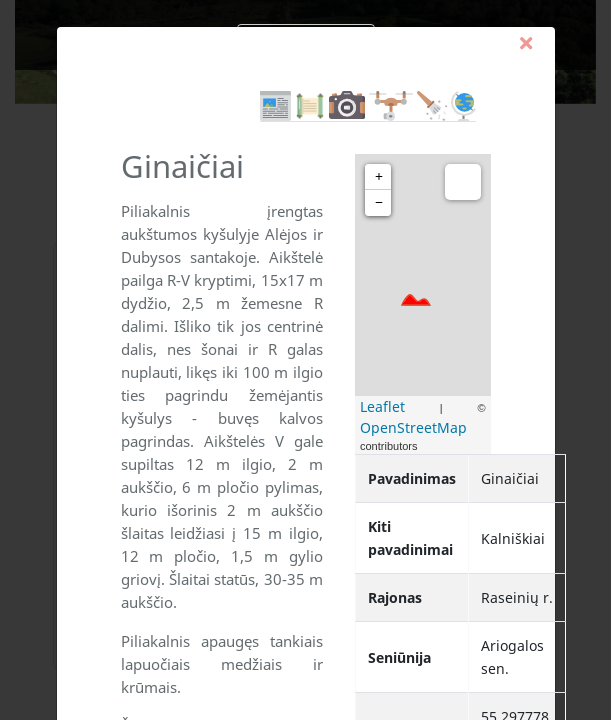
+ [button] (379, 176)
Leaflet (382, 406)
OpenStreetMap (413, 427)
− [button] (379, 202)
